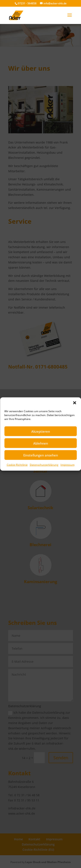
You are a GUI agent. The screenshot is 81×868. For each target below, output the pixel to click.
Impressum (67, 465)
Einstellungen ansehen (41, 455)
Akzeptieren (41, 431)
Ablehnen (41, 443)
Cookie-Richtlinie (17, 465)
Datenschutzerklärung (44, 465)
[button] (75, 403)
